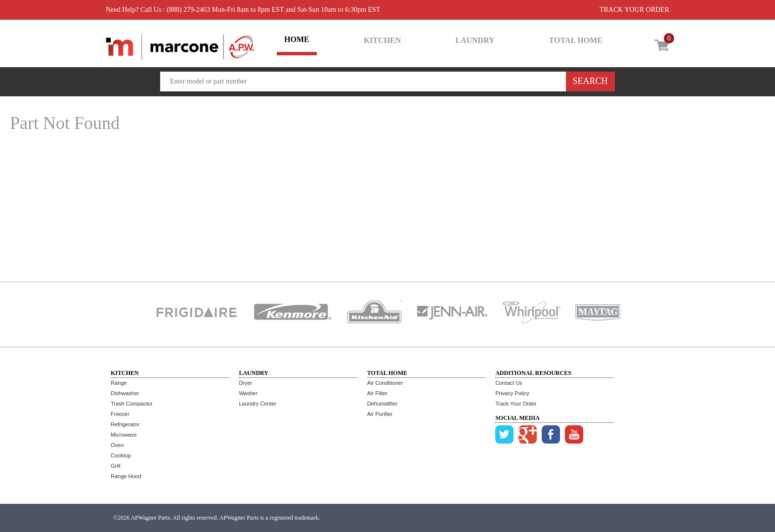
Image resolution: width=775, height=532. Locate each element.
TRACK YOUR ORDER (634, 10)
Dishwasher (125, 393)
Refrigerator (125, 424)
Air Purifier (380, 414)
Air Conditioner (385, 383)
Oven (117, 445)
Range (119, 383)
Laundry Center (258, 404)
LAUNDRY (475, 40)
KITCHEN (383, 40)
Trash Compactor (132, 404)
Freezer (120, 414)
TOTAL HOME (576, 40)
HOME (297, 39)
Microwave (124, 435)
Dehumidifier (383, 404)
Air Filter (377, 393)
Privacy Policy (512, 393)
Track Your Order (516, 404)
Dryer (245, 383)
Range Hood (126, 476)
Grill (116, 466)
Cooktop (121, 455)
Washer (248, 393)
